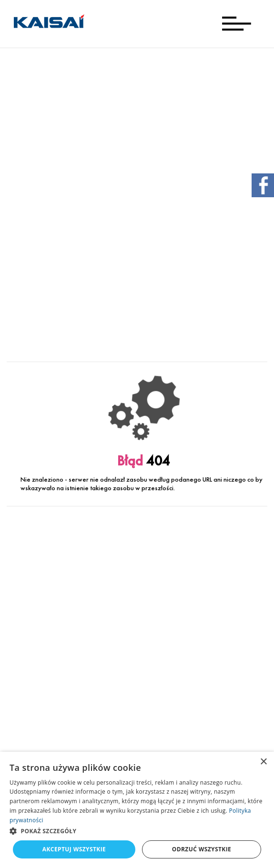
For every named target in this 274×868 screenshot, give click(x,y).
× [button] (263, 762)
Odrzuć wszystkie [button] (202, 849)
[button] (137, 831)
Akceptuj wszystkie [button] (74, 849)
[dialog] (137, 810)
